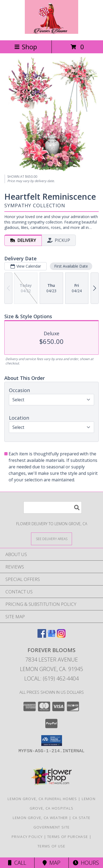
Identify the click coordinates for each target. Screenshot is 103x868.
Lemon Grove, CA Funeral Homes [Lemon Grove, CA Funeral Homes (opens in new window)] (42, 799)
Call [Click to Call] (17, 863)
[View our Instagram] (61, 636)
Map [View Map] (51, 863)
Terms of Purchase (68, 837)
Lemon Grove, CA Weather (40, 818)
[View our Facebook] (42, 636)
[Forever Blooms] (52, 32)
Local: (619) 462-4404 (51, 678)
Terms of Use (51, 846)
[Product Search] (53, 507)
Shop (26, 47)
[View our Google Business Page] (51, 636)
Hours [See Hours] (86, 863)
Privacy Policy (27, 837)
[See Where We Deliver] (51, 539)
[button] (52, 741)
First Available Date (71, 266)
